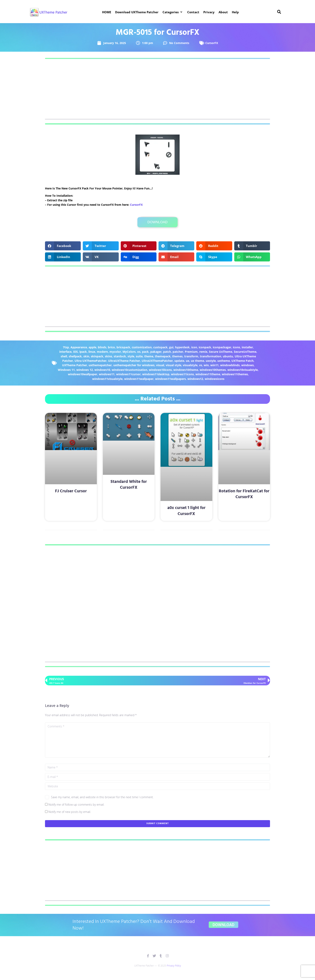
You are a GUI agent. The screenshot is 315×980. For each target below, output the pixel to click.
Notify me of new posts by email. (70, 812)
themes (177, 356)
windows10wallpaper (83, 374)
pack (145, 352)
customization (142, 347)
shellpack (75, 356)
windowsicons (215, 379)
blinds (102, 347)
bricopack (123, 347)
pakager (156, 352)
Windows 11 (66, 370)
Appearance (79, 347)
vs (201, 365)
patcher (178, 352)
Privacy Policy (174, 966)
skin (86, 356)
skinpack (97, 356)
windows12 (195, 379)
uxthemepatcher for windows (134, 365)
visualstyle (190, 365)
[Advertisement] (157, 91)
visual (160, 365)
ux (188, 361)
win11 (214, 365)
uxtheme (224, 361)
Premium (191, 352)
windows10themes (213, 370)
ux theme (197, 361)
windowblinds (230, 365)
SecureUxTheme (245, 352)
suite (139, 356)
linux (92, 352)
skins (108, 356)
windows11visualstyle (107, 379)
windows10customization (129, 370)
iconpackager (222, 347)
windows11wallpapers (170, 379)
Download (157, 222)
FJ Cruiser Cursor (71, 491)
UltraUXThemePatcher (157, 361)
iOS (75, 352)
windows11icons (182, 374)
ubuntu (228, 356)
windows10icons (160, 370)
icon (194, 347)
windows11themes (235, 374)
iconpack (205, 347)
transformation (211, 356)
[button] (173, 12)
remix (203, 352)
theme (149, 356)
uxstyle (211, 361)
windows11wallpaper (139, 379)
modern (102, 352)
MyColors (129, 352)
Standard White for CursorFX (129, 485)
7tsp (66, 347)
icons (236, 347)
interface (65, 352)
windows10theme (186, 370)
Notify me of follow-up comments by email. (76, 805)
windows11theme (208, 374)
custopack (160, 347)
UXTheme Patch (242, 361)
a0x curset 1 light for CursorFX (186, 511)
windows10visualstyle (243, 370)
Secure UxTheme (221, 352)
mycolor (115, 352)
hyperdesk (182, 347)
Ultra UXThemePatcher (91, 361)
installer (247, 347)
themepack (163, 356)
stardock (120, 356)
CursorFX (212, 43)
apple (92, 347)
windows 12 (85, 370)
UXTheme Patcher (75, 365)
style (131, 356)
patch (167, 352)
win (206, 365)
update (179, 361)
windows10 (102, 370)
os (139, 352)
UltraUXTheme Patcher (124, 361)
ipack (83, 352)
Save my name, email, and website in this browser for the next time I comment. (102, 797)
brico (111, 347)
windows (247, 365)
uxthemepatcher (100, 365)
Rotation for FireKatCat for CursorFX (244, 494)
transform (191, 356)
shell (64, 356)
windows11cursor (128, 374)
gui (171, 347)
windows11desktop (156, 374)
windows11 (107, 374)
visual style (173, 365)
